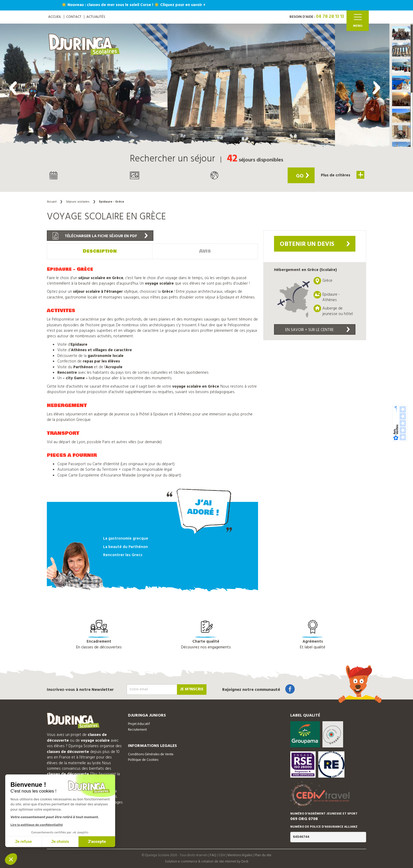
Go (302, 176)
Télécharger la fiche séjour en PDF (100, 236)
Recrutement (137, 730)
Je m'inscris (192, 689)
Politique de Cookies (143, 760)
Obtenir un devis (315, 244)
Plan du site (263, 855)
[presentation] (13, 88)
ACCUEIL (55, 17)
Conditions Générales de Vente (151, 754)
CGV (222, 855)
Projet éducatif (139, 724)
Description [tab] (100, 251)
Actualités (96, 17)
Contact (74, 17)
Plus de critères (343, 175)
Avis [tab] (205, 251)
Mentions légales (240, 855)
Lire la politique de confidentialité (37, 825)
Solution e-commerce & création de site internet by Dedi (207, 862)
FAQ (213, 855)
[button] (401, 33)
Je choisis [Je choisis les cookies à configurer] (60, 842)
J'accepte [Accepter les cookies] (97, 842)
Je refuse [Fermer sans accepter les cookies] (24, 842)
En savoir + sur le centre (317, 330)
